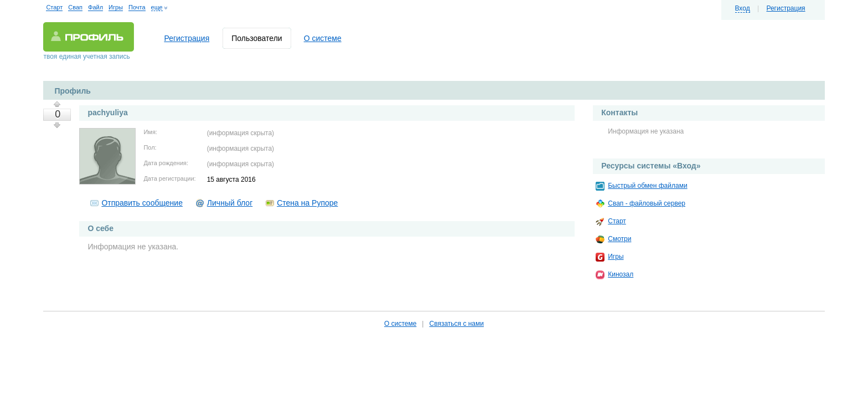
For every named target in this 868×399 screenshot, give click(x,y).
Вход (743, 8)
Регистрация (786, 8)
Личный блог (230, 203)
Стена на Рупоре (307, 203)
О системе (323, 38)
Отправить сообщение (142, 203)
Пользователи (257, 38)
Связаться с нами (456, 324)
